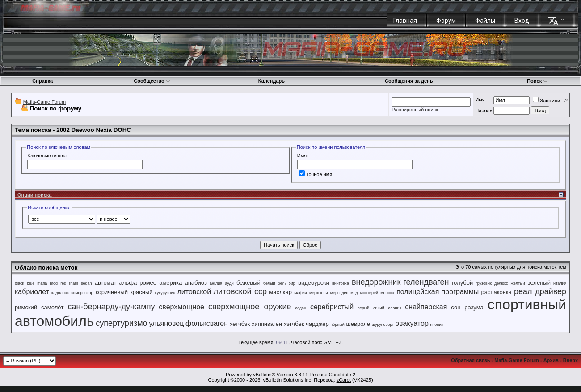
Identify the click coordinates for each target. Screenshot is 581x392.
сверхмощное (181, 307)
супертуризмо (121, 323)
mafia (42, 283)
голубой (463, 283)
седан (301, 308)
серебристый (332, 307)
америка (171, 283)
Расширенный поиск (415, 110)
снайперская (426, 307)
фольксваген (207, 323)
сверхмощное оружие (250, 307)
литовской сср (240, 291)
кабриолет (32, 292)
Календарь (272, 81)
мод (354, 293)
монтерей (369, 293)
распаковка (496, 292)
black (19, 283)
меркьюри (319, 293)
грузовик (483, 283)
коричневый (112, 292)
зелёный (539, 283)
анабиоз (196, 283)
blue (31, 283)
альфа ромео (138, 283)
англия (216, 283)
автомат (106, 283)
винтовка (341, 283)
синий (379, 308)
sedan (86, 283)
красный (141, 292)
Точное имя (316, 174)
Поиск (537, 81)
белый (269, 283)
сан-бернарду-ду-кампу (111, 307)
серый (363, 308)
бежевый (248, 283)
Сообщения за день (409, 81)
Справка (42, 81)
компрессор (82, 293)
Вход (522, 21)
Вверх (570, 360)
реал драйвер (540, 291)
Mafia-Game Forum (44, 102)
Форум (446, 21)
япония (437, 325)
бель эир (287, 283)
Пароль (484, 110)
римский (26, 307)
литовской (194, 292)
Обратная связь (470, 360)
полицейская (418, 292)
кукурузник (165, 293)
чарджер (317, 324)
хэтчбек (294, 324)
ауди (229, 283)
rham (74, 283)
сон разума (467, 307)
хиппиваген (267, 324)
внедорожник (376, 282)
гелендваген (426, 282)
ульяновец (166, 323)
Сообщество (152, 81)
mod (54, 283)
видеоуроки (314, 283)
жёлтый (518, 283)
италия (560, 283)
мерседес (339, 293)
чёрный (338, 325)
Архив (551, 360)
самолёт (52, 307)
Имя (480, 100)
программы (460, 292)
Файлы (485, 21)
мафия (301, 293)
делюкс (501, 283)
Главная (405, 21)
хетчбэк (240, 324)
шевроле (358, 324)
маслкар (280, 292)
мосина (387, 293)
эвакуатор (412, 323)
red (63, 283)
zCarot (344, 380)
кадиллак (60, 293)
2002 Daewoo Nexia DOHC (94, 130)
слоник (395, 308)
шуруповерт (383, 325)
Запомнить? (550, 101)
